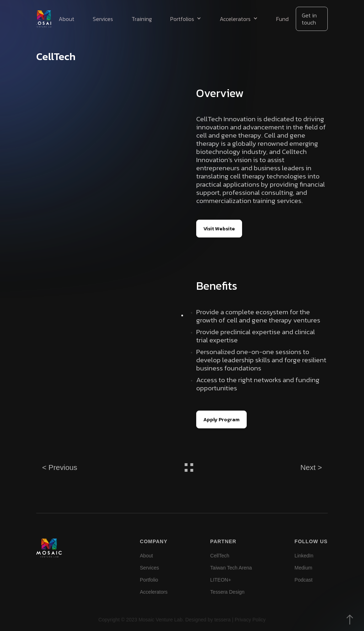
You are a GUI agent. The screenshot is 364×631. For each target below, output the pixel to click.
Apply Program (221, 419)
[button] (186, 19)
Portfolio (149, 580)
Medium (304, 568)
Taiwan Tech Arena (231, 568)
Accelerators (154, 592)
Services (103, 19)
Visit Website (219, 229)
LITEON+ (221, 580)
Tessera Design (227, 592)
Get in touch (309, 19)
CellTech (220, 556)
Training (142, 19)
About (66, 19)
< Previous (60, 467)
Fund (282, 19)
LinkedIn (304, 556)
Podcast (304, 580)
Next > (311, 467)
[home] (44, 19)
